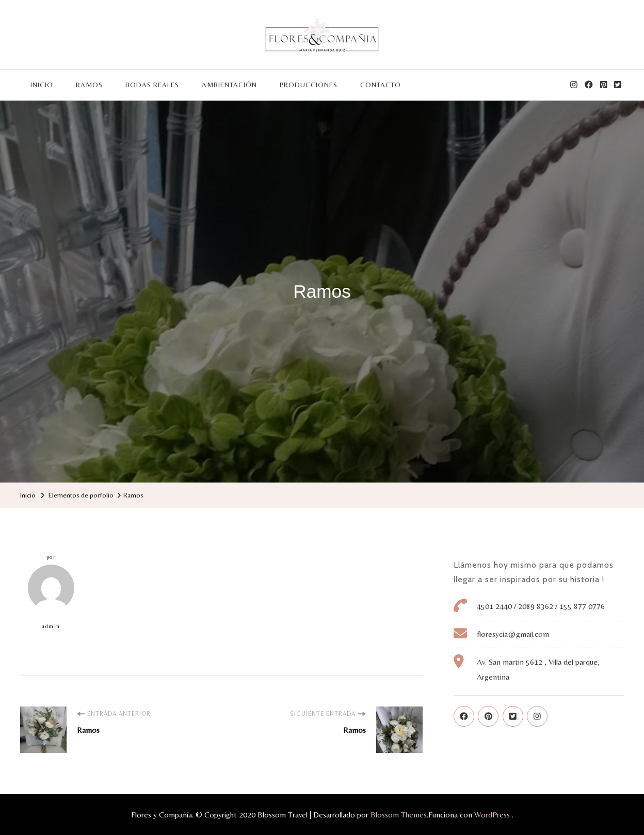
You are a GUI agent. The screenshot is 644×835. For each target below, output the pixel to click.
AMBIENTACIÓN (229, 85)
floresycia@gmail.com (513, 634)
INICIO (42, 85)
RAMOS (89, 85)
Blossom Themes (399, 815)
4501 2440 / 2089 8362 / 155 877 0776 (541, 606)
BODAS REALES (152, 85)
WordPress (492, 815)
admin (51, 597)
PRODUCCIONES (309, 85)
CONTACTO (381, 85)
